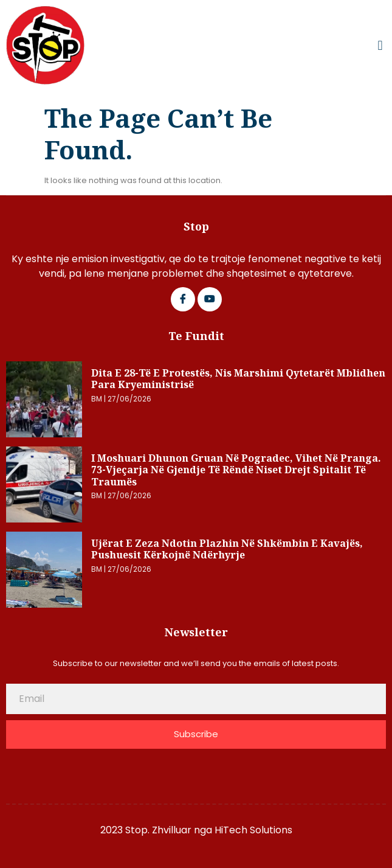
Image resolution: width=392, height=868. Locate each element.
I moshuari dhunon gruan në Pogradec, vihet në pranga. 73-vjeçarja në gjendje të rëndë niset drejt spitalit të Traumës (236, 470)
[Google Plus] (210, 299)
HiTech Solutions (253, 830)
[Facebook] (183, 299)
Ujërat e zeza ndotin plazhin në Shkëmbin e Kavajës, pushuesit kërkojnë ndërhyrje (227, 549)
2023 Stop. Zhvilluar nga (157, 830)
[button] (380, 46)
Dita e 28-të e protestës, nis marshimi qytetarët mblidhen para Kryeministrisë (238, 379)
